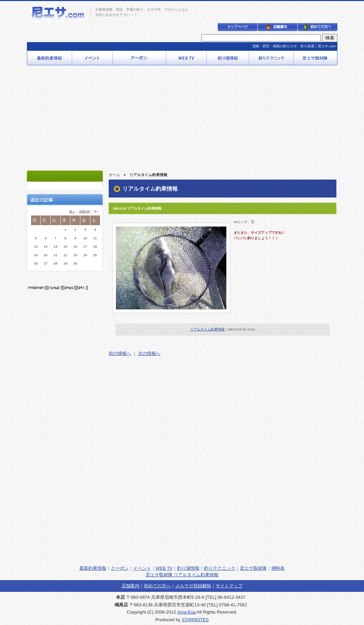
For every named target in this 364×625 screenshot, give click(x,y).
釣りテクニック (220, 568)
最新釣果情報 (93, 568)
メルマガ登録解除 (193, 586)
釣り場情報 (188, 568)
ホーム (114, 175)
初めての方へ (157, 586)
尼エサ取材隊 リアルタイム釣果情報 (182, 575)
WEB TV (164, 568)
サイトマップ (229, 586)
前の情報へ (120, 353)
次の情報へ (149, 353)
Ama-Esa (186, 612)
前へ (72, 211)
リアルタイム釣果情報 (207, 329)
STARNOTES (195, 620)
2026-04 (85, 211)
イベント (142, 568)
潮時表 (278, 568)
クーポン (120, 568)
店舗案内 (130, 586)
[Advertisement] (182, 119)
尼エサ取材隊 (253, 568)
